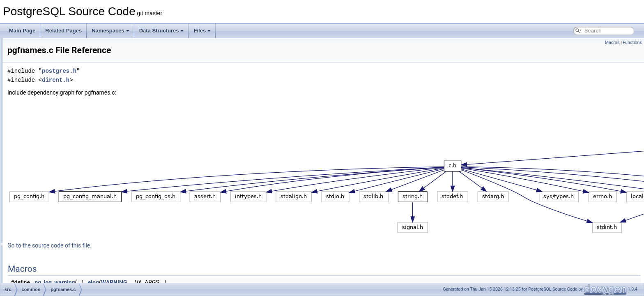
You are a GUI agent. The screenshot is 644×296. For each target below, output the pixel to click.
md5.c (47, 92)
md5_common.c (58, 101)
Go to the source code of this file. (152, 245)
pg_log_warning (157, 282)
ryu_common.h (56, 210)
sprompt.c (51, 273)
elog (196, 282)
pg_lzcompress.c (59, 146)
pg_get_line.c (55, 137)
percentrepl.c (54, 128)
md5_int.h (51, 110)
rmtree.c (49, 201)
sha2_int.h (52, 264)
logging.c (50, 83)
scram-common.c (59, 228)
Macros (612, 43)
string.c (48, 282)
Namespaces (110, 31)
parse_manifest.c (59, 119)
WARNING (217, 282)
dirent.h (158, 80)
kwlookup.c (52, 65)
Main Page (22, 31)
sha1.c (47, 237)
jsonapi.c (50, 47)
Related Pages (63, 31)
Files (202, 31)
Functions (632, 43)
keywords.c (53, 56)
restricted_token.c (60, 192)
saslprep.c (52, 219)
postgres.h (162, 71)
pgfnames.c (53, 164)
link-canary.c (54, 74)
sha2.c (47, 255)
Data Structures (162, 31)
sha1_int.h (52, 246)
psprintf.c (50, 173)
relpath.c (50, 183)
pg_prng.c (51, 155)
